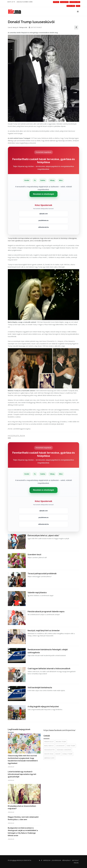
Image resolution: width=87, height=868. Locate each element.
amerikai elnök (49, 758)
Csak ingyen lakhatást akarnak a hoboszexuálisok (49, 669)
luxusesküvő (60, 746)
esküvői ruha (49, 754)
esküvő (58, 754)
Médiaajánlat (67, 860)
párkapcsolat (49, 742)
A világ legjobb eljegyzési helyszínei (43, 707)
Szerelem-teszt (34, 555)
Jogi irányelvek (56, 860)
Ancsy (15, 27)
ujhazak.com (43, 214)
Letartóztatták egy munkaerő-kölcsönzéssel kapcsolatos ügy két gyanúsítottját (22, 774)
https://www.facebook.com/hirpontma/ (59, 730)
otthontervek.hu (43, 227)
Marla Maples (49, 746)
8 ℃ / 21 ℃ (11, 2)
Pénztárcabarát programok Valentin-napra (46, 612)
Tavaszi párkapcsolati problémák (42, 574)
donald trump (67, 754)
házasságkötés (49, 750)
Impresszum (47, 860)
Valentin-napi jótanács (37, 593)
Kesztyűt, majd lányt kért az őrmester (44, 631)
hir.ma (14, 860)
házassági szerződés (64, 750)
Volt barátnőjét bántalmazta (40, 688)
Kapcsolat (75, 860)
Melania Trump (61, 742)
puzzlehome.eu (43, 220)
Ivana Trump (71, 746)
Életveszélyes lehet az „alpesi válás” (43, 536)
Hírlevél (76, 863)
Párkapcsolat (23, 27)
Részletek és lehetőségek (43, 194)
